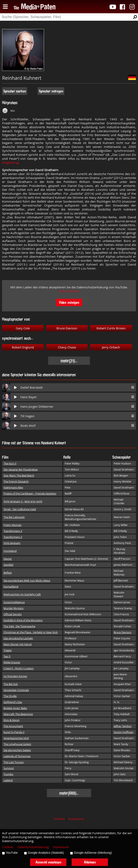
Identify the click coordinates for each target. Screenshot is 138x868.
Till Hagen (27, 416)
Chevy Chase (67, 347)
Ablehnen (90, 862)
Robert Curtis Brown (111, 328)
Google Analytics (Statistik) (46, 853)
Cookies (8, 847)
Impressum (76, 819)
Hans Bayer (29, 397)
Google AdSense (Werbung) (93, 853)
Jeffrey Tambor (123, 726)
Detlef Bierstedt (31, 387)
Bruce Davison (67, 328)
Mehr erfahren (69, 291)
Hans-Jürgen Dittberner (37, 407)
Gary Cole (23, 328)
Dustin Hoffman (124, 732)
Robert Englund (23, 347)
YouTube (12, 853)
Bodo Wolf (28, 426)
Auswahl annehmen (48, 862)
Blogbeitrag (10, 163)
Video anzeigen (69, 302)
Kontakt (59, 819)
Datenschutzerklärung (33, 847)
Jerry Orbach (111, 347)
